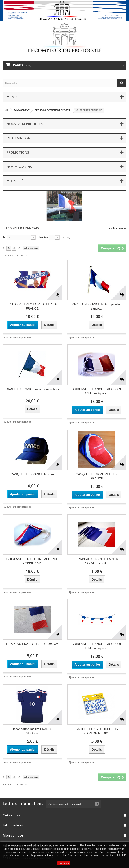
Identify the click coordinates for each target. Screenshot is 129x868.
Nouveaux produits (25, 124)
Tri (4, 237)
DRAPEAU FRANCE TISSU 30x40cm (32, 644)
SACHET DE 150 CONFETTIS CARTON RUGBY (97, 731)
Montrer (44, 237)
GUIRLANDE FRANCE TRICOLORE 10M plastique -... (97, 391)
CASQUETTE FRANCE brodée (32, 474)
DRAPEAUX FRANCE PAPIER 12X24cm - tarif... (97, 561)
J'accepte (64, 863)
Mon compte (13, 835)
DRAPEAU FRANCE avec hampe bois (32, 389)
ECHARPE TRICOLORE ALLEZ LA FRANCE (32, 306)
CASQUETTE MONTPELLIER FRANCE (97, 476)
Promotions (18, 152)
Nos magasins (19, 167)
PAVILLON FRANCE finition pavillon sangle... (97, 306)
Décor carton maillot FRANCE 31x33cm (32, 731)
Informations (19, 138)
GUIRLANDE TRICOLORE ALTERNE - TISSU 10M (32, 561)
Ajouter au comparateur (17, 337)
